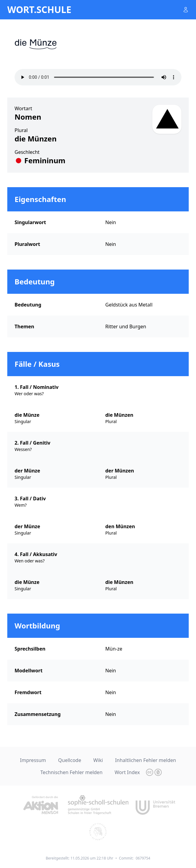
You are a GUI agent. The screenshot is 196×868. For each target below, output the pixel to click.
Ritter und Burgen (126, 326)
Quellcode (70, 760)
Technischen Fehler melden (71, 772)
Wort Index (127, 772)
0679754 (143, 858)
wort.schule (39, 10)
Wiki (98, 760)
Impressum (33, 760)
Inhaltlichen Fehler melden (145, 760)
